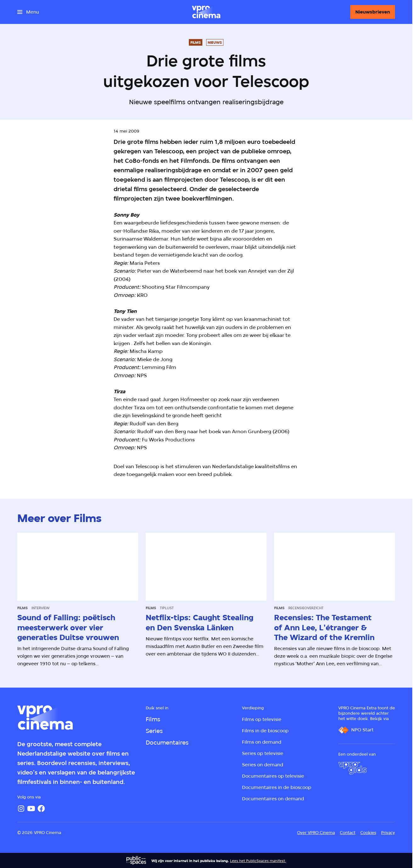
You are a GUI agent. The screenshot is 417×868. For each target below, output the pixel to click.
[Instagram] (21, 808)
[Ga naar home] (206, 12)
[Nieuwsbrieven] (373, 12)
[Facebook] (41, 808)
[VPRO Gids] (352, 768)
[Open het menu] (28, 12)
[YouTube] (31, 808)
